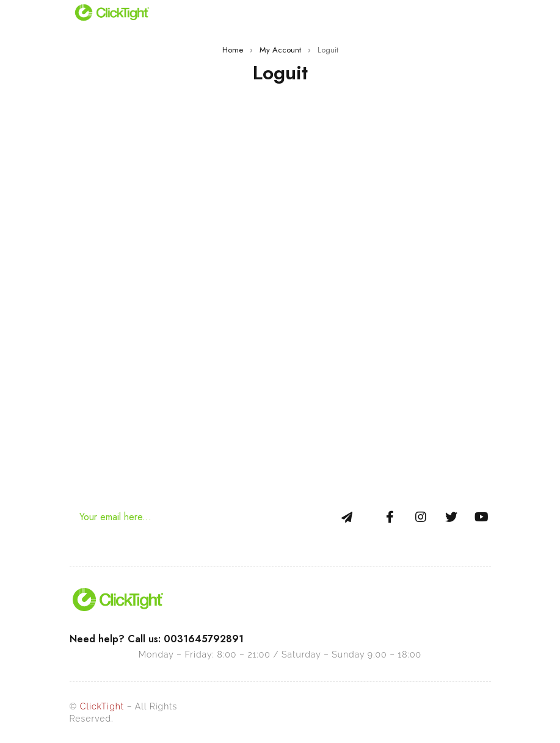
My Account (280, 50)
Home (233, 50)
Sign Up (347, 517)
